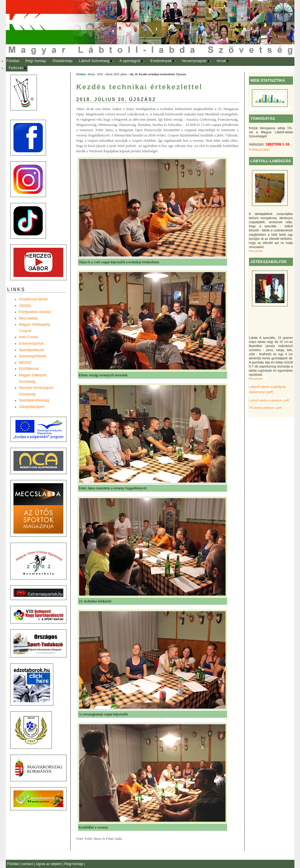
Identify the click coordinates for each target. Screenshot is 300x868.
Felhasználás (259, 150)
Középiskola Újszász (35, 312)
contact (28, 864)
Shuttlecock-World (33, 299)
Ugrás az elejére (49, 864)
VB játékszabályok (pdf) (266, 408)
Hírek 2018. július (116, 74)
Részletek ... (258, 251)
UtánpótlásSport (32, 407)
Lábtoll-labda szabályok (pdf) (269, 400)
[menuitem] (13, 61)
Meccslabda (28, 318)
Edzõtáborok (29, 369)
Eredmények (161, 61)
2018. (100, 74)
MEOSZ (25, 363)
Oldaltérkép (62, 61)
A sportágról (130, 61)
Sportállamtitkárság (34, 400)
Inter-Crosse (29, 337)
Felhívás (16, 68)
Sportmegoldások (33, 356)
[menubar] (123, 65)
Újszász (25, 305)
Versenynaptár (194, 61)
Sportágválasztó (32, 350)
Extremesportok (31, 344)
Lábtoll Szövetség (94, 61)
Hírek (221, 61)
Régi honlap (36, 61)
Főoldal (13, 61)
